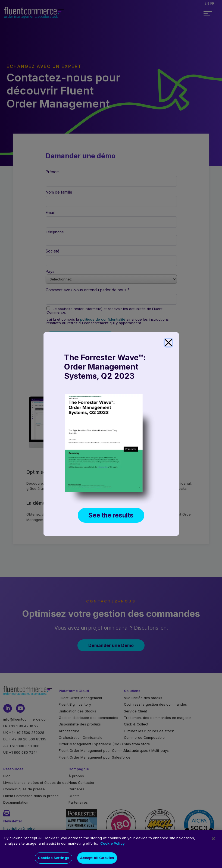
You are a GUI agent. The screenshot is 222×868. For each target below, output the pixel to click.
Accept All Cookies (97, 858)
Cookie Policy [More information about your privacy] (112, 844)
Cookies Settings (54, 858)
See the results (111, 515)
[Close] (168, 343)
